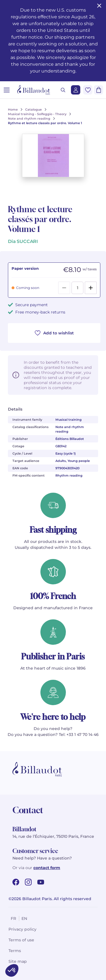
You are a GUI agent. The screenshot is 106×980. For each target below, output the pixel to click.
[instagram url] (28, 882)
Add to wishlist (54, 333)
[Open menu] (7, 90)
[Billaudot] (34, 90)
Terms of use (21, 940)
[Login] (76, 90)
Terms (15, 951)
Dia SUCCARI (23, 241)
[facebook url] (16, 882)
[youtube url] (41, 882)
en (24, 918)
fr (13, 918)
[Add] (91, 288)
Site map (18, 961)
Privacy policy (22, 929)
